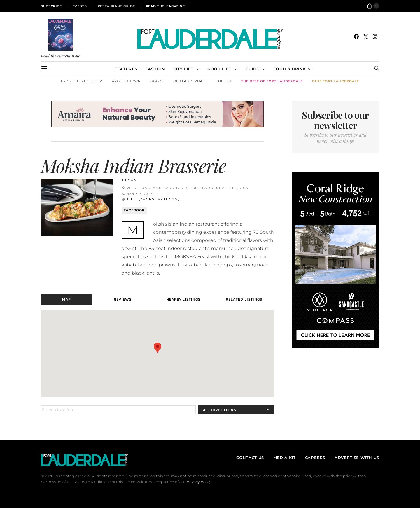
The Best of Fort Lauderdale (272, 81)
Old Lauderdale (190, 81)
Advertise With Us (357, 458)
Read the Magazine (165, 6)
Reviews (123, 299)
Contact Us (250, 458)
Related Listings (244, 299)
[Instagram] (375, 36)
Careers (315, 458)
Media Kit (285, 458)
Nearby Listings (183, 299)
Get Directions (219, 410)
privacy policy (199, 482)
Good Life (219, 69)
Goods (157, 81)
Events (80, 6)
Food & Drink (289, 69)
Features (126, 69)
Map (66, 299)
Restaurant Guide (116, 6)
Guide (252, 69)
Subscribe (51, 6)
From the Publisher (82, 81)
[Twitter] (366, 36)
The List (224, 81)
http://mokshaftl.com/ (154, 199)
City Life (183, 69)
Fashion (155, 69)
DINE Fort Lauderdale (336, 81)
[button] (157, 348)
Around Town (126, 81)
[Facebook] (356, 36)
